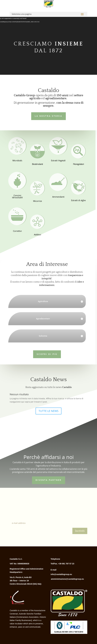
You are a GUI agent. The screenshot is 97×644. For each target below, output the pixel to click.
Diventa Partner (49, 480)
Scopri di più (45, 354)
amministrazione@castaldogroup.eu (67, 579)
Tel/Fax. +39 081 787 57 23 (62, 564)
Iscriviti (80, 531)
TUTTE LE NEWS (48, 411)
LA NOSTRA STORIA (48, 116)
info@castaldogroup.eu (61, 574)
